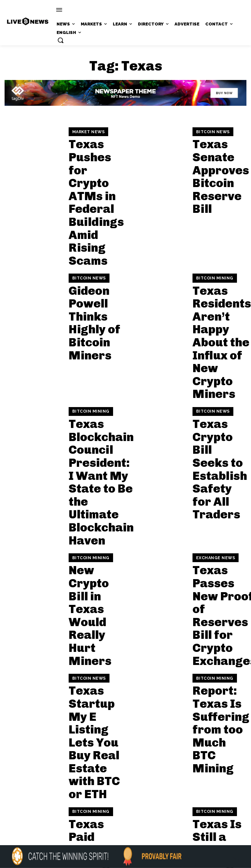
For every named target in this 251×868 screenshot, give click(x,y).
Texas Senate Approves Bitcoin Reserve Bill (219, 161)
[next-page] (64, 543)
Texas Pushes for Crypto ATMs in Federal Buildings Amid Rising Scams (93, 161)
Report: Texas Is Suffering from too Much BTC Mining (217, 435)
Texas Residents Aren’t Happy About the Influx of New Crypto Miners (217, 226)
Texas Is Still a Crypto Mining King (217, 501)
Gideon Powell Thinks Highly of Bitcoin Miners (95, 226)
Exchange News (213, 348)
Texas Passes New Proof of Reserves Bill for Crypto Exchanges (216, 371)
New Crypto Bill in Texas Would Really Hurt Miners (94, 371)
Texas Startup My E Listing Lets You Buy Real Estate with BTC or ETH (95, 435)
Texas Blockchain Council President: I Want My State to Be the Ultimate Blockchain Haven (94, 298)
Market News (87, 135)
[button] (60, 40)
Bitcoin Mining (212, 200)
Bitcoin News (210, 142)
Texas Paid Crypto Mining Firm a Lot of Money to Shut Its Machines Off (93, 501)
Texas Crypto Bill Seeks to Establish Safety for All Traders (215, 291)
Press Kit (145, 801)
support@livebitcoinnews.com (138, 794)
